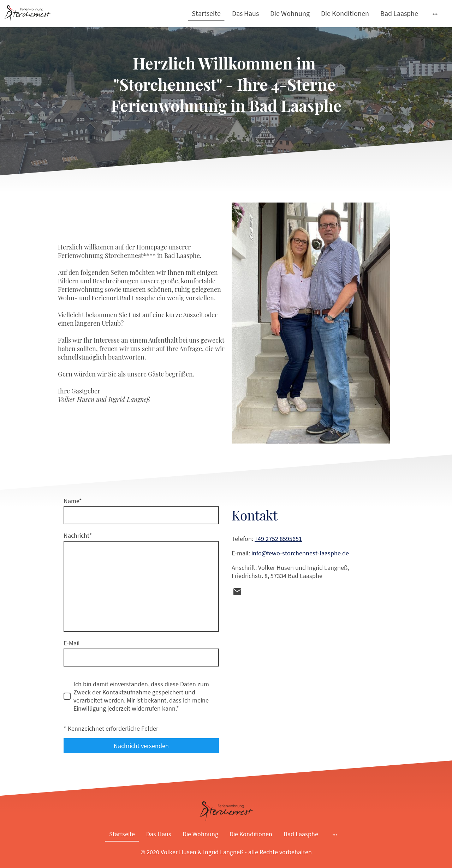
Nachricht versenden (141, 746)
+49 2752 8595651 (278, 539)
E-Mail (72, 643)
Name (73, 501)
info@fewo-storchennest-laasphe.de (300, 553)
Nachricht (78, 535)
